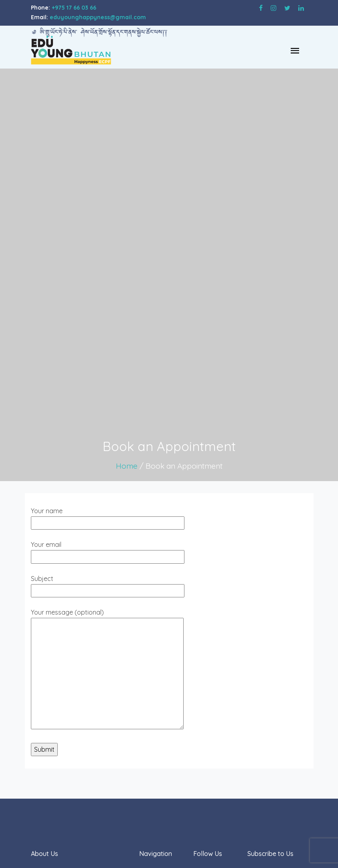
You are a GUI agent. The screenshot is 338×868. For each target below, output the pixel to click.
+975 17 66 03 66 (74, 8)
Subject (108, 585)
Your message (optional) (107, 670)
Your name (108, 517)
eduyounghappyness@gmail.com (98, 17)
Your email (108, 550)
